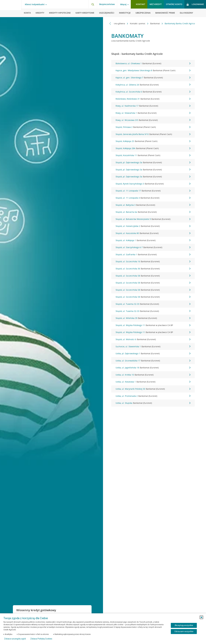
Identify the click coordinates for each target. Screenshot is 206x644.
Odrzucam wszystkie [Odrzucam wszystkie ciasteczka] (184, 631)
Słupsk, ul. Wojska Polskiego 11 (153, 325)
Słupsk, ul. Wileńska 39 (153, 318)
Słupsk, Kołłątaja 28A (153, 148)
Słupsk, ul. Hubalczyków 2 (153, 226)
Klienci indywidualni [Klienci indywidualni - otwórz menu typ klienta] (35, 4)
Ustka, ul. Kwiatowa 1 (153, 382)
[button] (201, 617)
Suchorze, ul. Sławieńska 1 (153, 347)
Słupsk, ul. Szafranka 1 (153, 255)
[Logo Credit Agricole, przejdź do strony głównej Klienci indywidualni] (11, 9)
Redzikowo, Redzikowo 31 (153, 99)
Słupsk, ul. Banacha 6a (153, 212)
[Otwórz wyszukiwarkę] (93, 4)
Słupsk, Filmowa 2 (153, 127)
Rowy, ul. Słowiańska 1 (153, 113)
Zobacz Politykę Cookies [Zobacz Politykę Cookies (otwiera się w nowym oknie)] (41, 639)
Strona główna (117, 23)
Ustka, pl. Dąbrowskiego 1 (153, 354)
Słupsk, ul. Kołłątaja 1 (153, 240)
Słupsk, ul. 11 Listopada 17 (153, 191)
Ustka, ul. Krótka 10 (153, 375)
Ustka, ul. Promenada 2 (153, 396)
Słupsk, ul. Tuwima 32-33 (153, 304)
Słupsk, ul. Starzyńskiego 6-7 (153, 247)
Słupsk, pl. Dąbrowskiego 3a (153, 162)
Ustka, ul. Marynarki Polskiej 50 (153, 389)
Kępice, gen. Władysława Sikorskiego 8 (153, 70)
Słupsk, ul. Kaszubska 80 (153, 233)
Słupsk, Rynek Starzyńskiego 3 (153, 184)
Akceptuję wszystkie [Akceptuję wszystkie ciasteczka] (184, 625)
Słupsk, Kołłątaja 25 (153, 141)
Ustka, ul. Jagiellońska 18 (153, 368)
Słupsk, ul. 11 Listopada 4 (153, 198)
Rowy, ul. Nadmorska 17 (153, 106)
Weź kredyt (156, 4)
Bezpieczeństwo (107, 4)
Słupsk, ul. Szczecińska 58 (153, 276)
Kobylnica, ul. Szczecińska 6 (153, 92)
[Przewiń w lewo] (110, 23)
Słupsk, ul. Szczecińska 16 (153, 262)
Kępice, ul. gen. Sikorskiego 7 (153, 78)
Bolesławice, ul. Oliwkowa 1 (153, 63)
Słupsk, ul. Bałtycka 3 (153, 205)
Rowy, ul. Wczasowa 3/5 (153, 120)
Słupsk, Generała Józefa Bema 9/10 (153, 134)
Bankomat (154, 23)
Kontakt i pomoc (136, 23)
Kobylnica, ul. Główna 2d (153, 85)
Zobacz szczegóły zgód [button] (15, 639)
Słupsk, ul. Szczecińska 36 (153, 269)
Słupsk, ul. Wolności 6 (153, 339)
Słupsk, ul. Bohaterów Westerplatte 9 (153, 219)
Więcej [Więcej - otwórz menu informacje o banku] (123, 4)
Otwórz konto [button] (174, 4)
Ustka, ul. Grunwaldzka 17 (153, 361)
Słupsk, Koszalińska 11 (153, 155)
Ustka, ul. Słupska (153, 403)
